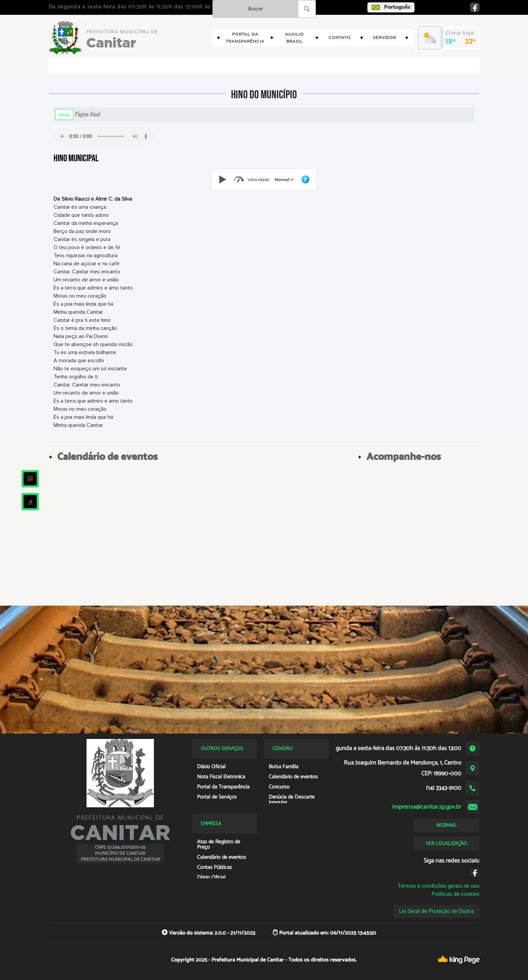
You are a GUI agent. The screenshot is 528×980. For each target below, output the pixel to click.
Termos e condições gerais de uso (439, 886)
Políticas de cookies (456, 894)
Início (64, 114)
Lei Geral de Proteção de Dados (437, 911)
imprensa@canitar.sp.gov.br (427, 807)
